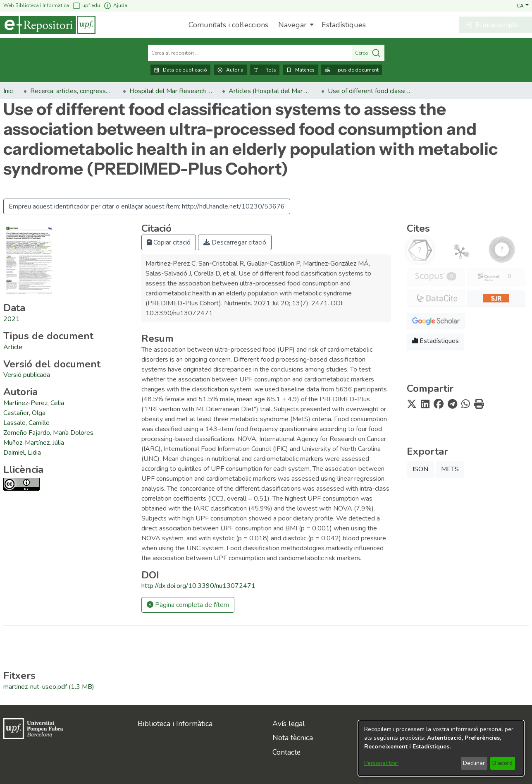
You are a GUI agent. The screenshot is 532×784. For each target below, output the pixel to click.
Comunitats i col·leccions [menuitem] (228, 25)
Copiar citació (169, 242)
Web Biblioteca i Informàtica (36, 5)
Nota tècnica (293, 738)
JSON (420, 469)
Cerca (368, 53)
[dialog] (441, 748)
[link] (13, 347)
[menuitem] (295, 25)
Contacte (286, 752)
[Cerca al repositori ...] (250, 53)
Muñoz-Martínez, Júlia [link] (34, 443)
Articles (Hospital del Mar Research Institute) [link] (270, 91)
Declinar (474, 763)
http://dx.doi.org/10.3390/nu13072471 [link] (198, 586)
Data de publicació (180, 70)
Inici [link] (8, 91)
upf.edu (86, 6)
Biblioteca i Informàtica (175, 724)
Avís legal (289, 724)
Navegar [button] (292, 25)
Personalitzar (381, 763)
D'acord (502, 763)
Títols (265, 70)
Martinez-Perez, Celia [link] (34, 403)
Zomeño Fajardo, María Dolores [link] (48, 433)
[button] (523, 5)
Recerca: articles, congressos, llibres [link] (72, 91)
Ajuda (115, 6)
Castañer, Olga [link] (24, 413)
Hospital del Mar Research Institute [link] (171, 91)
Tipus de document (352, 70)
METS (450, 469)
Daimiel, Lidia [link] (22, 453)
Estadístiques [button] (435, 341)
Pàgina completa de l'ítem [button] (188, 605)
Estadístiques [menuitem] (344, 25)
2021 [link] (12, 319)
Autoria (230, 70)
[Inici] (48, 25)
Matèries (300, 70)
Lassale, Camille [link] (26, 423)
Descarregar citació (235, 242)
